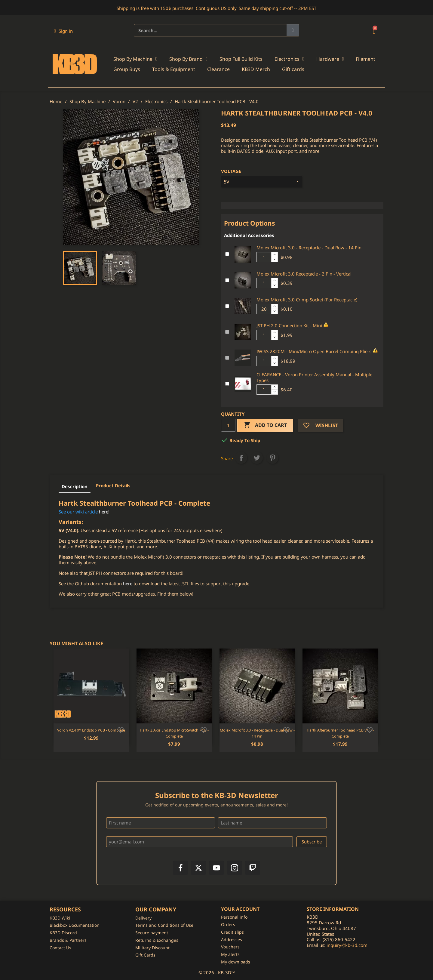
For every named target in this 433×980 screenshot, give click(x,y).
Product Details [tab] (113, 485)
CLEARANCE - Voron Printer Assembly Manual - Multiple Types (314, 377)
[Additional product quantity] (264, 257)
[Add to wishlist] (121, 729)
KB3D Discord (63, 933)
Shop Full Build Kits (241, 59)
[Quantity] (228, 425)
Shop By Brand (188, 59)
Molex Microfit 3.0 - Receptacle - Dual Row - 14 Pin (309, 248)
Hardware (330, 59)
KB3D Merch (256, 69)
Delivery (143, 918)
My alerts (230, 954)
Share (241, 458)
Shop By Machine (135, 59)
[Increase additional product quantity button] (275, 255)
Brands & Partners (68, 940)
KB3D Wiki (60, 918)
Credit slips (232, 932)
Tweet (257, 458)
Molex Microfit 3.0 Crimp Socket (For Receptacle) (307, 300)
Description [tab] (75, 486)
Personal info (234, 917)
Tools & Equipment (174, 69)
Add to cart (265, 425)
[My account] (63, 31)
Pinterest (272, 458)
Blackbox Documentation (75, 925)
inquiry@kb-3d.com (347, 945)
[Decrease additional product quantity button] (275, 260)
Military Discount (152, 948)
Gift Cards (145, 955)
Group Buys (127, 69)
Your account (240, 909)
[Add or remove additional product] (227, 254)
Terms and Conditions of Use (164, 925)
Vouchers (230, 947)
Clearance (218, 69)
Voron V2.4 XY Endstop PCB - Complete (91, 730)
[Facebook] (180, 868)
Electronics (289, 59)
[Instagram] (235, 868)
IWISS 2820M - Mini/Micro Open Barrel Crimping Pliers (314, 351)
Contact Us (60, 948)
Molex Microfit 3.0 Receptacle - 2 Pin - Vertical (304, 274)
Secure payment (152, 933)
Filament (365, 59)
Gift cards (293, 69)
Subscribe (312, 842)
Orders (228, 925)
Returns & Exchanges (157, 940)
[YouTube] (216, 868)
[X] (198, 868)
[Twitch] (253, 868)
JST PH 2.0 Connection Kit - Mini (289, 325)
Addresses (232, 940)
